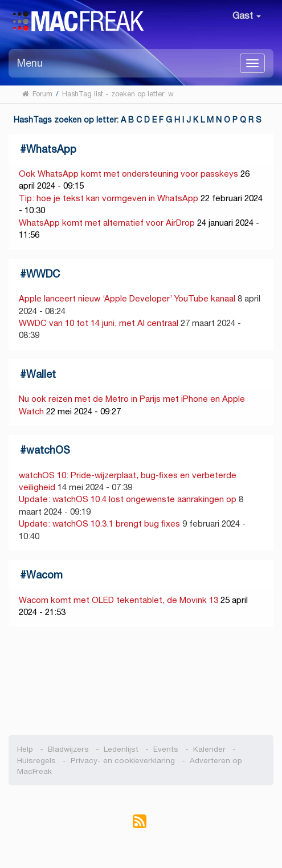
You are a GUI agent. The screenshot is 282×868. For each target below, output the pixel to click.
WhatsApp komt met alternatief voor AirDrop (107, 223)
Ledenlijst (121, 749)
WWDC (43, 274)
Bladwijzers (68, 749)
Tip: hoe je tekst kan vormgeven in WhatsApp (109, 198)
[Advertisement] (141, 681)
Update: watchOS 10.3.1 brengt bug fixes (99, 523)
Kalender (209, 749)
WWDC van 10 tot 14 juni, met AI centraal (99, 323)
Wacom (44, 575)
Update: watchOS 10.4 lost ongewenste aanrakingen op (128, 499)
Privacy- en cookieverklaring (123, 761)
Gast (247, 16)
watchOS (48, 450)
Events (166, 749)
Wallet (41, 374)
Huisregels (36, 761)
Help (25, 749)
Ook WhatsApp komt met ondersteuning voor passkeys (128, 174)
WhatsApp (51, 149)
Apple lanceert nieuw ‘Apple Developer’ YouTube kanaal (128, 298)
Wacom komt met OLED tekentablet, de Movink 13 (118, 600)
